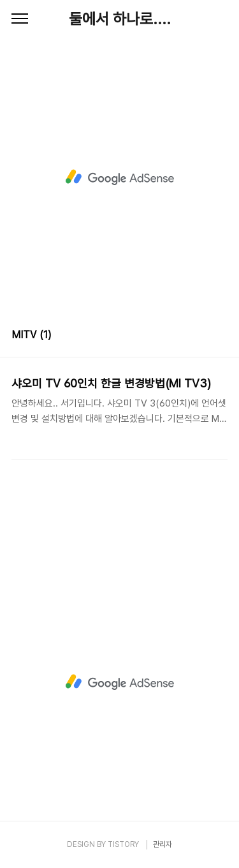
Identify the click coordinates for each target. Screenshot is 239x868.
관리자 (163, 844)
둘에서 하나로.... (120, 19)
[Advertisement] (119, 177)
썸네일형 (202, 336)
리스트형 (220, 336)
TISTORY (123, 844)
